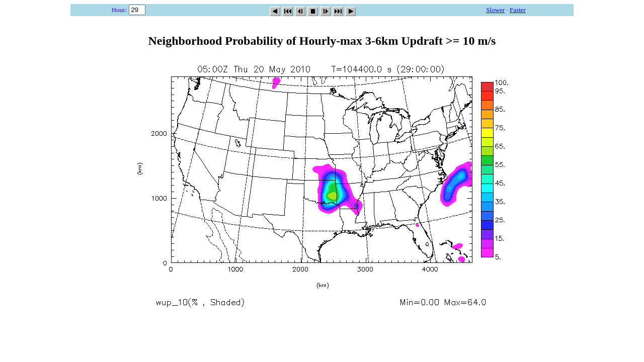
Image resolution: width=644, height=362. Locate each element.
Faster (518, 10)
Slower (495, 10)
